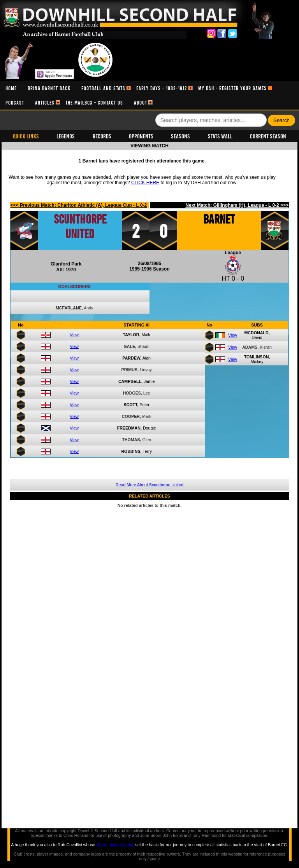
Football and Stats (103, 88)
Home (11, 88)
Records (102, 136)
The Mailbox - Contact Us (94, 102)
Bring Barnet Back (49, 88)
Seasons (180, 136)
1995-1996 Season (149, 269)
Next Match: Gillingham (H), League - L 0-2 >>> (237, 205)
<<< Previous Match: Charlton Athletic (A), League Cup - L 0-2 (79, 205)
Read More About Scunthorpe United (149, 485)
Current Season (268, 136)
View (74, 335)
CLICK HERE (145, 183)
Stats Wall (220, 136)
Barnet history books (115, 845)
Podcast (15, 102)
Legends (66, 136)
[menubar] (149, 95)
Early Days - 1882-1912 (162, 88)
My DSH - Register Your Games (232, 88)
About (141, 102)
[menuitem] (11, 88)
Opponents (141, 136)
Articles (45, 102)
